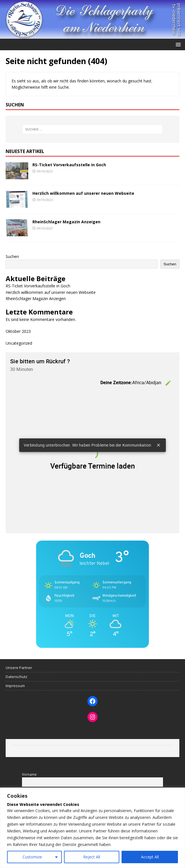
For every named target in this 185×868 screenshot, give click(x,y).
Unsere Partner (19, 668)
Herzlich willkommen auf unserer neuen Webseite (83, 193)
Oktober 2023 (18, 331)
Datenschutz (16, 677)
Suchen (12, 256)
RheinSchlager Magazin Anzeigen (66, 222)
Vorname (29, 774)
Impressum (15, 686)
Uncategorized (19, 343)
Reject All (92, 857)
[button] (177, 44)
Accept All (150, 857)
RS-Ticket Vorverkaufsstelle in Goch (69, 165)
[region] (92, 828)
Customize (32, 857)
